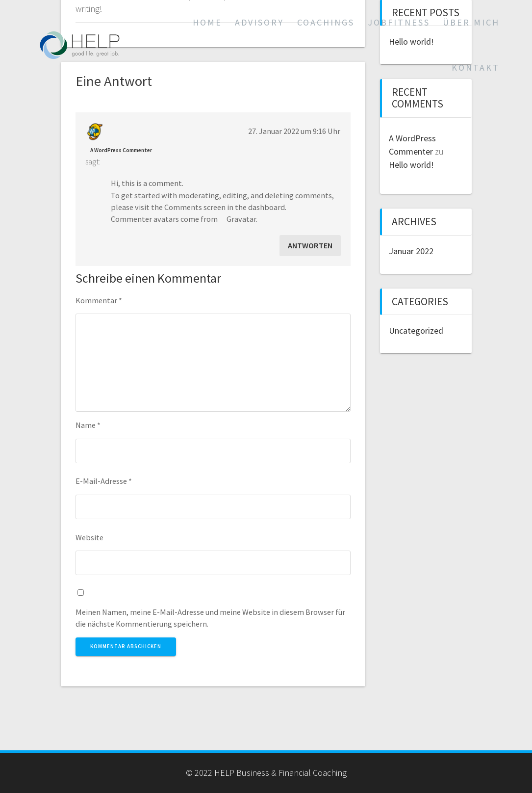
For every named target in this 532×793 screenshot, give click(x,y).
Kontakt (476, 67)
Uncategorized (416, 330)
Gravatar (241, 219)
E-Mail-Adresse (104, 481)
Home (207, 22)
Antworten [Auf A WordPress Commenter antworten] (310, 245)
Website (89, 537)
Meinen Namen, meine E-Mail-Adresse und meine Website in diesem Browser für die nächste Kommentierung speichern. (210, 618)
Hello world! (411, 165)
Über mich (471, 22)
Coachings (326, 22)
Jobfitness (399, 22)
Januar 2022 (411, 251)
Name (88, 425)
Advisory (259, 22)
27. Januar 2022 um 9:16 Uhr (294, 131)
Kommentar (99, 300)
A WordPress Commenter (121, 150)
